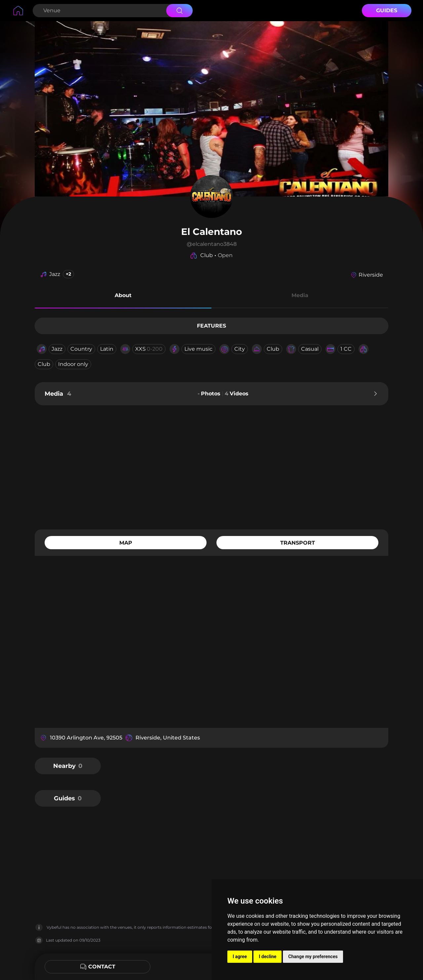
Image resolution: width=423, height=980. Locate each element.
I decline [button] (268, 957)
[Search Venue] (99, 11)
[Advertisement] (211, 467)
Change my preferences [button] (313, 957)
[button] (123, 296)
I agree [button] (240, 957)
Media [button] (300, 295)
